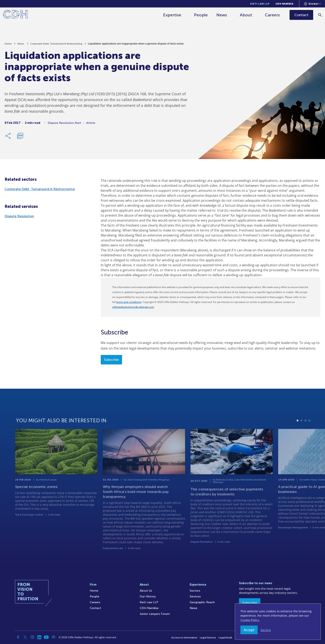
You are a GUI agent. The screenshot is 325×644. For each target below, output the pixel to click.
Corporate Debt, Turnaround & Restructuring (56, 46)
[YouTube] (46, 637)
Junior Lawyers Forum (155, 614)
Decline (266, 630)
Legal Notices (208, 638)
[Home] (15, 15)
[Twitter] (25, 637)
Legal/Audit (225, 638)
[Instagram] (32, 637)
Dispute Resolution (19, 216)
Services (195, 596)
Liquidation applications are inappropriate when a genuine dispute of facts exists (136, 46)
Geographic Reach (202, 602)
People (201, 15)
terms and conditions (129, 302)
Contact (95, 608)
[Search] (320, 15)
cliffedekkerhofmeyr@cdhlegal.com (133, 307)
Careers (272, 15)
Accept (249, 630)
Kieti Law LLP (260, 4)
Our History (148, 596)
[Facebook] (18, 637)
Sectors (195, 591)
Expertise (172, 15)
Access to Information (184, 638)
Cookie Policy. (250, 620)
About (246, 15)
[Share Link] (8, 138)
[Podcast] (53, 637)
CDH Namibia (284, 4)
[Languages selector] (312, 4)
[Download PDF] (20, 138)
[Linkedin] (39, 637)
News (222, 15)
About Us (146, 591)
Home (8, 46)
